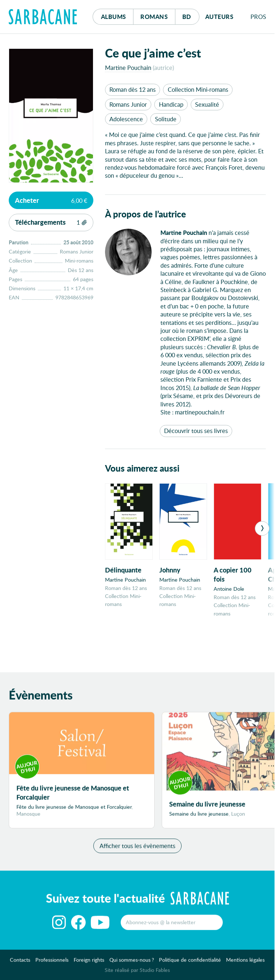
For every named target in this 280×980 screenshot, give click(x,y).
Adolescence (126, 119)
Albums (114, 17)
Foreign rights (89, 964)
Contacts (20, 964)
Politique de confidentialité (190, 964)
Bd (191, 15)
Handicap (171, 104)
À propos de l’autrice (145, 214)
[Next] (262, 528)
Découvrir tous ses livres (196, 431)
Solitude (166, 119)
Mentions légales (245, 964)
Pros (258, 17)
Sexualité (207, 104)
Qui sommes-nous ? (132, 964)
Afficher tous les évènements (137, 849)
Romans (154, 17)
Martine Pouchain (128, 68)
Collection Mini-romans (198, 89)
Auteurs (219, 17)
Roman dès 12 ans (133, 89)
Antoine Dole (229, 589)
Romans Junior (128, 104)
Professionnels (52, 964)
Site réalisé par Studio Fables (137, 974)
